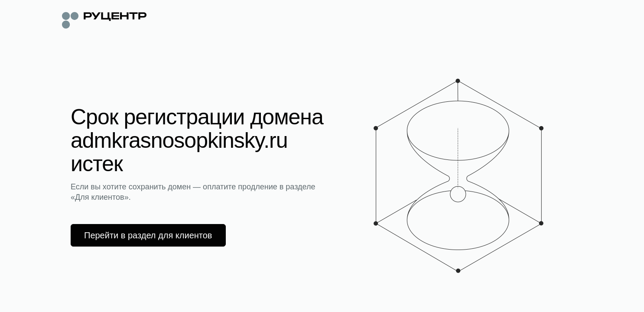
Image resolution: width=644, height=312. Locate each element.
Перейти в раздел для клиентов (148, 235)
